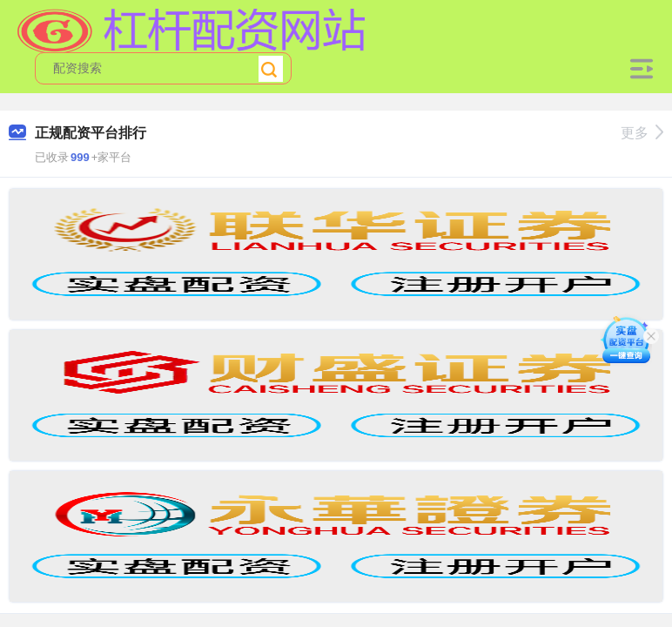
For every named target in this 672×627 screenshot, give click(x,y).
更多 (642, 133)
